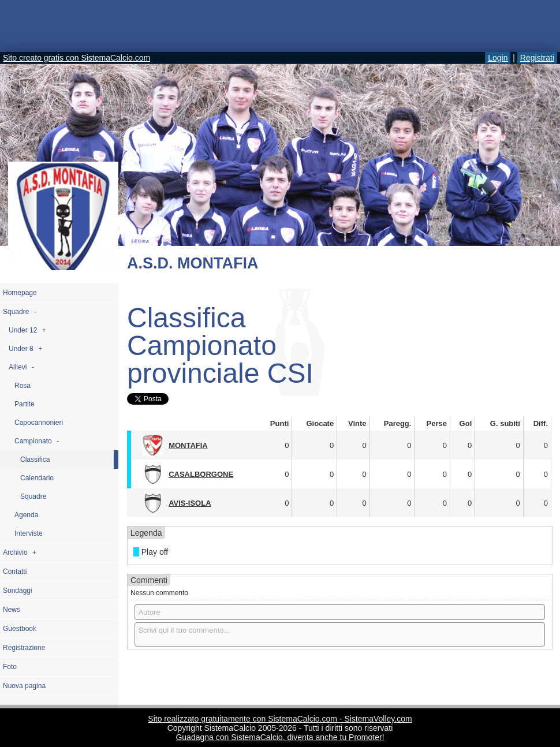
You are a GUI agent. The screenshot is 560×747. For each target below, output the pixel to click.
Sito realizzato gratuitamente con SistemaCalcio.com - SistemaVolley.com (280, 719)
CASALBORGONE (201, 474)
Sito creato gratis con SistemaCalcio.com (76, 58)
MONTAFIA (188, 445)
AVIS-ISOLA (190, 503)
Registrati (537, 58)
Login (498, 58)
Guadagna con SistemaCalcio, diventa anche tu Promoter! (280, 737)
